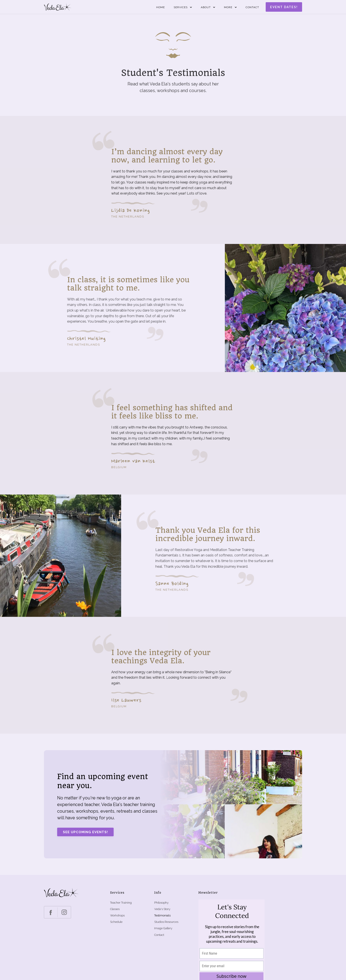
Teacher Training (121, 903)
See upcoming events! (85, 832)
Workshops (117, 915)
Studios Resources (166, 922)
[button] (183, 7)
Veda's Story (162, 909)
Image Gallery (163, 928)
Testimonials (162, 915)
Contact (252, 7)
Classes (115, 909)
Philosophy (161, 903)
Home (161, 7)
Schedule (116, 922)
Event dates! (284, 7)
